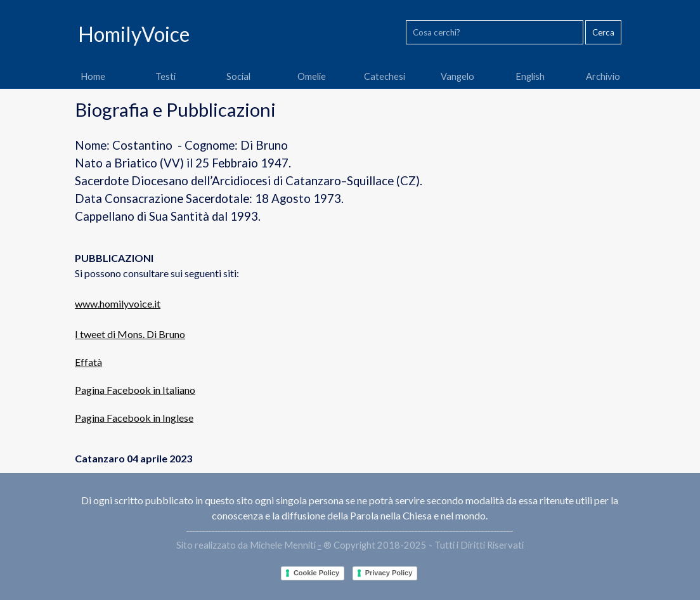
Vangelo (457, 76)
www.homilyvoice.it (118, 303)
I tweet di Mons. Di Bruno (130, 334)
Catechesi (385, 76)
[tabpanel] (350, 281)
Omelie (312, 76)
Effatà (88, 362)
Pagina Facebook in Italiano (135, 390)
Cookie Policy (316, 573)
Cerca (603, 32)
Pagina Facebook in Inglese (134, 418)
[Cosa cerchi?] (495, 32)
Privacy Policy (389, 573)
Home (93, 76)
